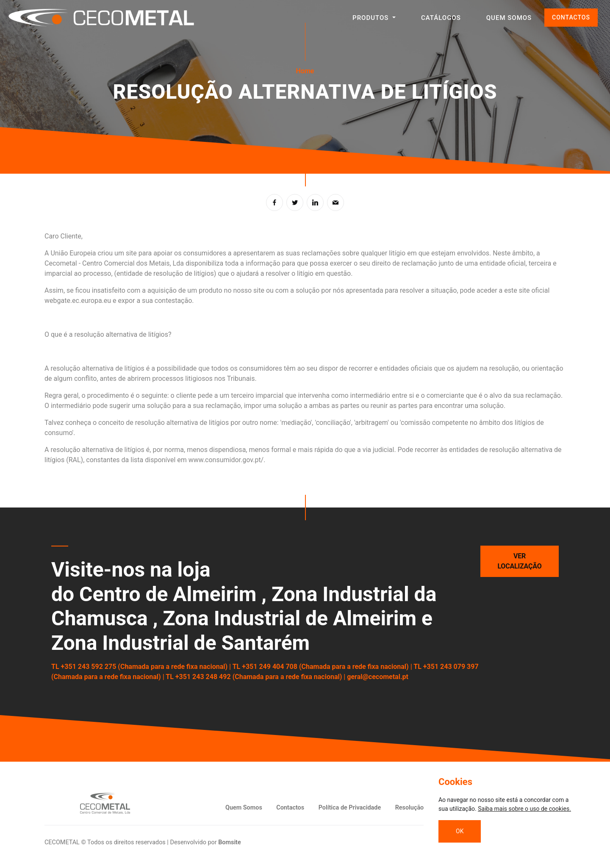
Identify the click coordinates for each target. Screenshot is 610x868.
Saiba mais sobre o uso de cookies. (524, 809)
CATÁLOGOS (441, 18)
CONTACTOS (571, 17)
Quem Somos (244, 808)
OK (460, 831)
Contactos (290, 808)
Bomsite (230, 842)
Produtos (372, 18)
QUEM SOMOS (509, 18)
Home (305, 71)
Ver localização (520, 561)
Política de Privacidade (350, 808)
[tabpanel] (305, 87)
